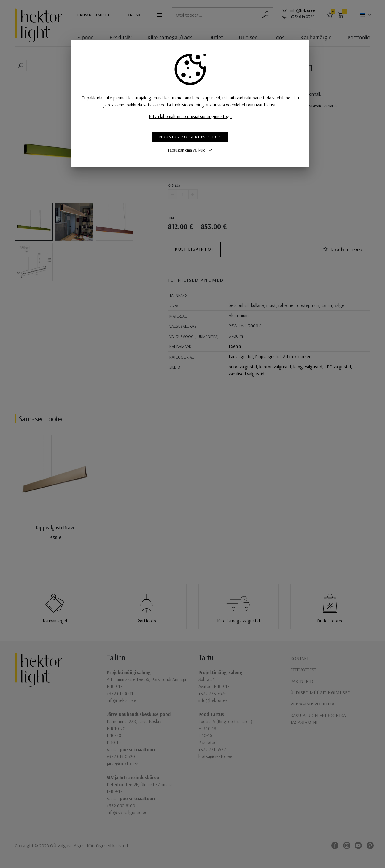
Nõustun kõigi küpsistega (193, 137)
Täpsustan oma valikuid (189, 150)
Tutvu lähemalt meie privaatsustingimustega (192, 116)
